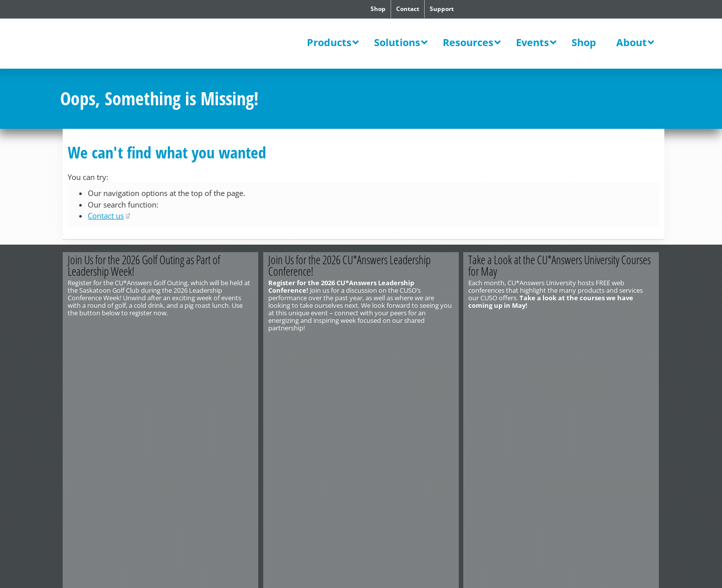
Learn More (611, 344)
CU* (129, 45)
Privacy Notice (174, 380)
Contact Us (76, 365)
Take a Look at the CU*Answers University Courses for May (560, 265)
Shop (378, 9)
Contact (408, 9)
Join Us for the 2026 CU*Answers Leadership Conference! (349, 265)
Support (442, 9)
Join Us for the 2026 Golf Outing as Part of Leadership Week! (144, 265)
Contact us (106, 216)
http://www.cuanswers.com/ (97, 373)
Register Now (209, 344)
